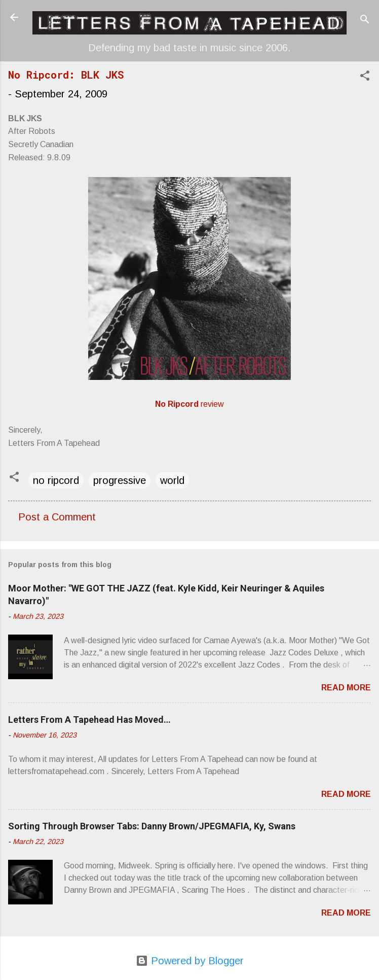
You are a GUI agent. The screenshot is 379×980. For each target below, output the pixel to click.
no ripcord (56, 480)
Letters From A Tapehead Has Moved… (89, 720)
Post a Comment (57, 517)
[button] (365, 77)
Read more (346, 688)
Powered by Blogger (190, 961)
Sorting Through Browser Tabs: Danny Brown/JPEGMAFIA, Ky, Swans (152, 826)
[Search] (365, 21)
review (189, 404)
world (172, 480)
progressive (120, 480)
